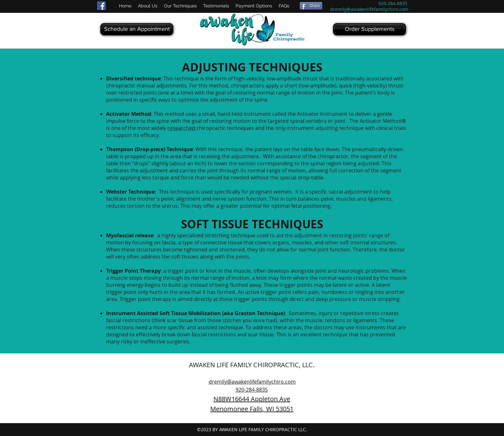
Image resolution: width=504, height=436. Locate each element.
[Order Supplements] (369, 29)
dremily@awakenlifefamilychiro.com (369, 9)
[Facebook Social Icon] (101, 6)
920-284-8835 (393, 3)
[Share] (311, 6)
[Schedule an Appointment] (137, 29)
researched (182, 128)
